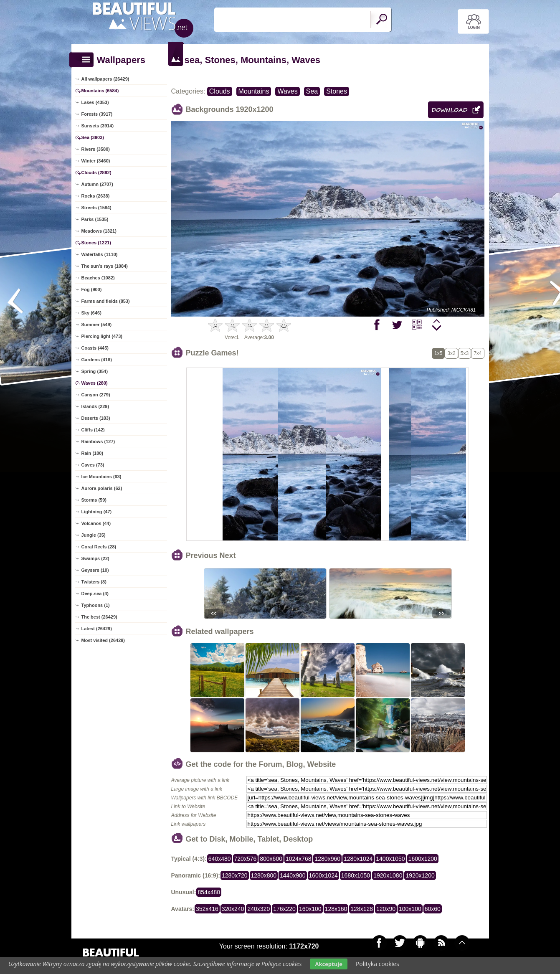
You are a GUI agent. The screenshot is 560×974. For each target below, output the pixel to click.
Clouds (220, 91)
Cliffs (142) (93, 430)
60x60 (433, 909)
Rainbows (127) (98, 441)
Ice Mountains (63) (101, 477)
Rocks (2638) (96, 196)
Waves (287, 91)
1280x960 (327, 859)
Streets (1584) (96, 208)
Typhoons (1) (96, 605)
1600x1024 (323, 875)
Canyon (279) (96, 395)
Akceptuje (328, 964)
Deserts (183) (96, 418)
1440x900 (293, 875)
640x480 (220, 859)
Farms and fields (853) (106, 301)
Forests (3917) (97, 114)
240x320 (258, 909)
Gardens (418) (97, 360)
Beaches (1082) (98, 278)
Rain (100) (92, 453)
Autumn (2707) (97, 184)
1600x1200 (423, 859)
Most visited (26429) (103, 640)
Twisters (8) (94, 582)
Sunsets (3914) (98, 126)
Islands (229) (95, 406)
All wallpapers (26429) (105, 79)
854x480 (209, 892)
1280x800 (264, 875)
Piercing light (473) (102, 336)
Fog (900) (92, 289)
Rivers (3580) (96, 149)
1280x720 (235, 875)
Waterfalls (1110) (100, 254)
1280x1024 (358, 859)
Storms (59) (94, 500)
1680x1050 (356, 875)
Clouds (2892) (96, 172)
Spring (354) (95, 371)
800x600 (271, 859)
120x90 (386, 909)
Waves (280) (95, 383)
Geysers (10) (95, 570)
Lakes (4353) (95, 102)
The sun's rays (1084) (105, 266)
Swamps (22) (95, 558)
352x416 (207, 909)
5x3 (465, 353)
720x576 (246, 859)
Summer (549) (97, 325)
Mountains (254, 91)
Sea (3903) (93, 137)
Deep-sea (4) (95, 594)
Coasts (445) (95, 348)
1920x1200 (420, 875)
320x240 (233, 909)
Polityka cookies (378, 964)
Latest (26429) (97, 629)
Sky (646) (91, 313)
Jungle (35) (94, 535)
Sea (312, 91)
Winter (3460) (96, 161)
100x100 (410, 909)
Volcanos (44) (96, 523)
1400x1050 (390, 859)
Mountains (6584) (100, 91)
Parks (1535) (95, 219)
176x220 (284, 909)
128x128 (362, 909)
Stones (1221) (96, 243)
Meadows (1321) (99, 231)
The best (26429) (99, 617)
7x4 (478, 353)
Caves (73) (93, 465)
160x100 (310, 909)
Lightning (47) (97, 512)
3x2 (451, 353)
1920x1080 (388, 875)
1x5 (438, 353)
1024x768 (299, 859)
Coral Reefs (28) (99, 547)
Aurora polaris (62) (102, 488)
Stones (337, 91)
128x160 (336, 909)
